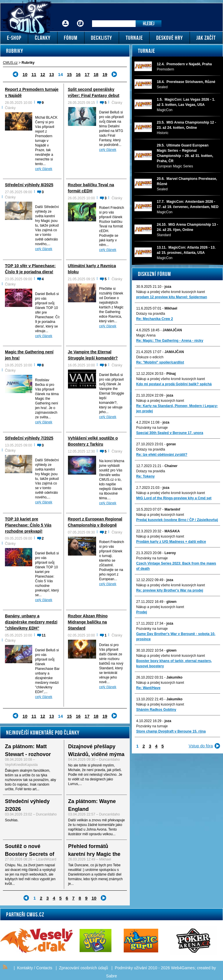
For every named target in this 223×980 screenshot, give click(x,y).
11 (34, 74)
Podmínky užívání (131, 968)
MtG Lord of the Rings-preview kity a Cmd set (174, 498)
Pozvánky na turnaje (152, 428)
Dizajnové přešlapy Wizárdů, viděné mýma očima (96, 754)
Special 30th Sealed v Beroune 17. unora (170, 433)
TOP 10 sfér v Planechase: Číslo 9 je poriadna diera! (30, 269)
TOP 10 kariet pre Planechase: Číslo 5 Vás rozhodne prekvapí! (28, 525)
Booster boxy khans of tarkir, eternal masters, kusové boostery (174, 663)
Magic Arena (146, 335)
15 (69, 74)
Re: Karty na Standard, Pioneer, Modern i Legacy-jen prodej (177, 408)
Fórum (80, 19)
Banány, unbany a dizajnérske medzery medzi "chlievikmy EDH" (31, 622)
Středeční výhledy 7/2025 (29, 438)
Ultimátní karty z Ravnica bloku (92, 269)
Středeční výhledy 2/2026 (27, 805)
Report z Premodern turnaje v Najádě (32, 92)
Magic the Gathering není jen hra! (29, 355)
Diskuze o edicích (150, 357)
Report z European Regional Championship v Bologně (95, 522)
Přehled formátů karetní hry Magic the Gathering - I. (94, 854)
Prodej (142, 612)
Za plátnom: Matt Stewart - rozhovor (28, 750)
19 (105, 74)
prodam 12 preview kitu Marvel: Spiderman (172, 297)
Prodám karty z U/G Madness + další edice (171, 542)
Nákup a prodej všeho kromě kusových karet (171, 292)
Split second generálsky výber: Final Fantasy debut (94, 92)
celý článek (44, 169)
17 (87, 74)
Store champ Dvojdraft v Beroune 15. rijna (171, 731)
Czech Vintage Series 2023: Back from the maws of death (176, 566)
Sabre (111, 976)
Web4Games (183, 968)
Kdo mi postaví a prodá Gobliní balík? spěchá (174, 384)
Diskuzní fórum (154, 274)
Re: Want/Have (148, 688)
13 (52, 74)
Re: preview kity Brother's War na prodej (170, 590)
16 (78, 74)
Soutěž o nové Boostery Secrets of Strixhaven (30, 854)
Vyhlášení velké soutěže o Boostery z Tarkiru (93, 441)
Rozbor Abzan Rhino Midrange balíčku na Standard (88, 622)
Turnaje (146, 51)
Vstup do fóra (201, 746)
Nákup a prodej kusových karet (160, 401)
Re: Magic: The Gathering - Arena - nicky (170, 341)
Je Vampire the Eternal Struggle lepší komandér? (93, 355)
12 (43, 74)
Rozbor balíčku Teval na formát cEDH (91, 188)
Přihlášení (66, 19)
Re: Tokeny (145, 476)
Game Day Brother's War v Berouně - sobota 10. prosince (176, 637)
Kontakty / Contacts (35, 968)
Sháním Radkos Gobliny (156, 710)
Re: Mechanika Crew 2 (155, 319)
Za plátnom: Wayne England (92, 805)
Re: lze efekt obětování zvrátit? (162, 455)
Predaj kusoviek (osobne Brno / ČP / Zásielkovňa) (177, 520)
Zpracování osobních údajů (83, 968)
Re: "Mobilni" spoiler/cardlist (160, 362)
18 (96, 74)
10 (25, 74)
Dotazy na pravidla (151, 314)
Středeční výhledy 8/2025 (29, 185)
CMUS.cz (10, 63)
